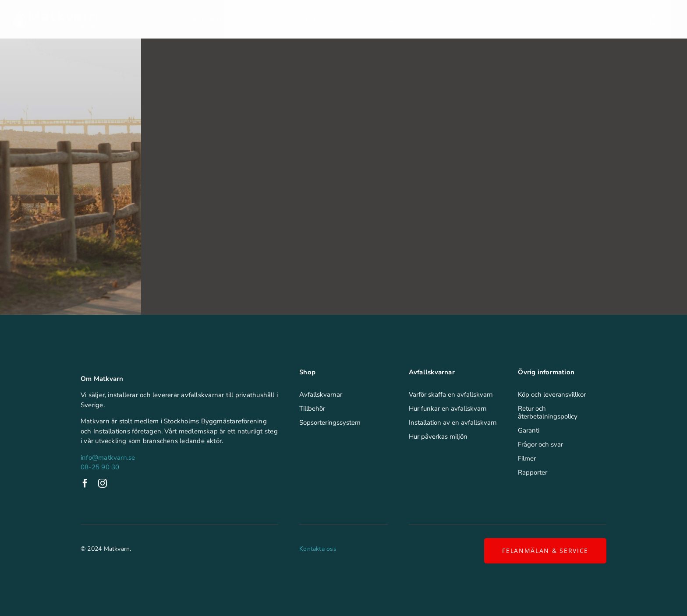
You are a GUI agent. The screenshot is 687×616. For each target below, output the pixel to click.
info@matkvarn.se (108, 458)
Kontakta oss (318, 549)
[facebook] (85, 483)
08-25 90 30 (100, 467)
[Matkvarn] (55, 13)
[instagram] (103, 483)
